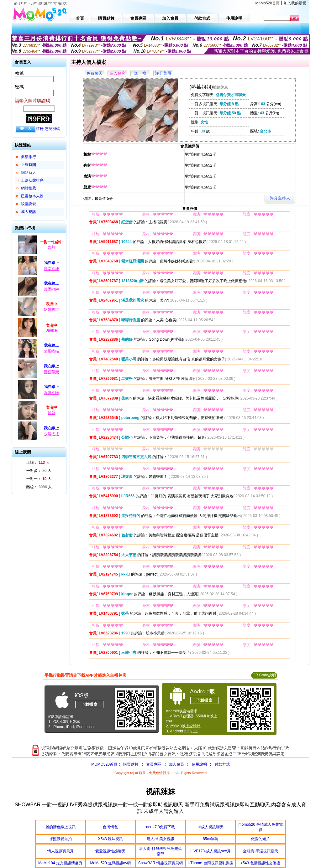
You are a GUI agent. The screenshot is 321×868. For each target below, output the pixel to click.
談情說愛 (29, 204)
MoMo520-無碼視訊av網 (110, 863)
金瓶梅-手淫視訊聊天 (260, 851)
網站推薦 (29, 188)
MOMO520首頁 (104, 764)
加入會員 (176, 764)
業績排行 (29, 157)
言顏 (51, 247)
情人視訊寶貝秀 (61, 851)
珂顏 (51, 413)
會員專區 (154, 764)
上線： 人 (38, 462)
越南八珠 (51, 269)
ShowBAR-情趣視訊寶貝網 (161, 863)
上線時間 (29, 165)
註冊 (40, 129)
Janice (52, 330)
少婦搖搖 (51, 434)
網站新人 (29, 173)
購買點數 (130, 764)
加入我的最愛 (295, 3)
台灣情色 (110, 827)
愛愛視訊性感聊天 (110, 851)
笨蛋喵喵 (51, 351)
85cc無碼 (210, 839)
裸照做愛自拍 (61, 839)
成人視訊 (29, 212)
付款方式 (222, 764)
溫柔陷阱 (51, 289)
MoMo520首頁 (268, 3)
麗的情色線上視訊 (61, 827)
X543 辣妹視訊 (111, 839)
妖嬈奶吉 (51, 309)
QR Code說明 (264, 675)
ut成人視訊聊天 (211, 827)
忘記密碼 (52, 129)
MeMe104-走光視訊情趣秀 (60, 863)
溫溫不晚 (51, 393)
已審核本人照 (32, 196)
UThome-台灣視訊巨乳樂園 (211, 863)
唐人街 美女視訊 (160, 839)
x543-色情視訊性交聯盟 (260, 863)
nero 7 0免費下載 (160, 827)
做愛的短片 (260, 839)
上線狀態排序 (32, 180)
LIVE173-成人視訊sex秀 (210, 851)
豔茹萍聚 (51, 372)
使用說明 (199, 764)
